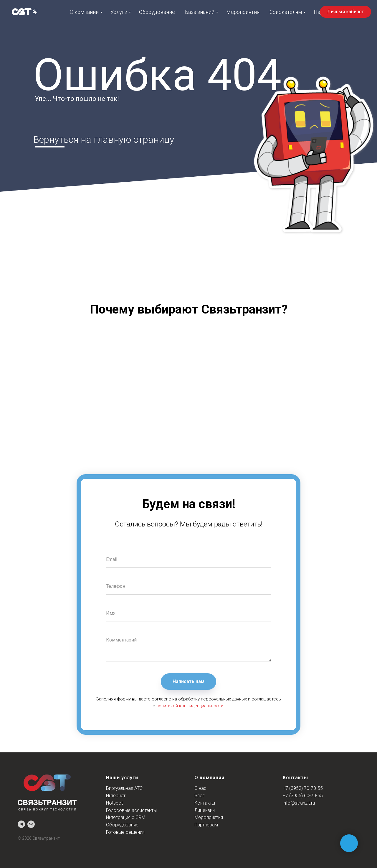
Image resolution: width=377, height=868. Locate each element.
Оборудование (157, 12)
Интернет (116, 796)
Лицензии (205, 810)
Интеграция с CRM (126, 817)
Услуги (119, 12)
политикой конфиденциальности (190, 706)
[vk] (31, 824)
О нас (200, 788)
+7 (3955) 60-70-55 (303, 796)
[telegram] (21, 824)
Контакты (205, 803)
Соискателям (286, 12)
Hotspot (114, 803)
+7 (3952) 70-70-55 (303, 788)
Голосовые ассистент (130, 810)
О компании (84, 12)
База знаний (200, 12)
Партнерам (206, 825)
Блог (200, 796)
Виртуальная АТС (124, 788)
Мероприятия (243, 12)
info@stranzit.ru (299, 803)
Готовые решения (125, 832)
